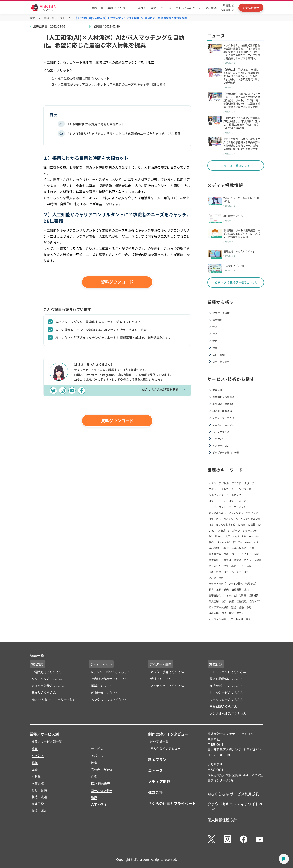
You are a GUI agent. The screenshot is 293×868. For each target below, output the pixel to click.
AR (260, 525)
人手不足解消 (239, 548)
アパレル (224, 483)
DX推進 (221, 530)
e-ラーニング (250, 530)
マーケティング (237, 507)
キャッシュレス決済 (235, 595)
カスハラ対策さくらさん (48, 686)
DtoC (212, 530)
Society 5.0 (224, 542)
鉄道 (215, 327)
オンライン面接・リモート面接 (226, 619)
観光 (215, 341)
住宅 (215, 334)
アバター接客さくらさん (167, 672)
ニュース (166, 8)
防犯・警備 (219, 355)
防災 (224, 613)
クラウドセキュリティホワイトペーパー (235, 807)
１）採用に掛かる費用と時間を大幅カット (96, 124)
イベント (38, 755)
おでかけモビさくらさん (226, 693)
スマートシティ (217, 501)
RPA (244, 536)
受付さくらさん (161, 679)
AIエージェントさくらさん (228, 672)
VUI (256, 542)
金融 (241, 607)
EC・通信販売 (101, 783)
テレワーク (227, 489)
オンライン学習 (253, 560)
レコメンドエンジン (223, 425)
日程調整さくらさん (223, 706)
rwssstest (255, 536)
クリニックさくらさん (47, 679)
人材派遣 (38, 783)
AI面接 (252, 525)
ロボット (214, 489)
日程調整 (236, 589)
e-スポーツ (234, 530)
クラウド (236, 483)
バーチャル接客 (240, 572)
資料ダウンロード (117, 282)
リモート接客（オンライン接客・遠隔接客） (233, 584)
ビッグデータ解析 (219, 607)
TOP (32, 18)
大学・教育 (99, 804)
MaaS (236, 536)
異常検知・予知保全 (223, 397)
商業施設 (217, 320)
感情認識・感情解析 (223, 404)
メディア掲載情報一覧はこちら (236, 283)
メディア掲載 (159, 781)
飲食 (215, 348)
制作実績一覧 (159, 741)
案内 (247, 589)
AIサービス (215, 519)
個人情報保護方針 (222, 820)
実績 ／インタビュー (121, 8)
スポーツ (249, 483)
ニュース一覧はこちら (236, 166)
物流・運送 (39, 811)
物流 (224, 601)
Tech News (245, 542)
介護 (252, 548)
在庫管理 (226, 560)
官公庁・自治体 (221, 313)
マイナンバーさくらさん (167, 686)
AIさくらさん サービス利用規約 (233, 794)
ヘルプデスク (216, 495)
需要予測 (217, 390)
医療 (256, 554)
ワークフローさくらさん (226, 699)
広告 (241, 566)
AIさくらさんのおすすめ (222, 525)
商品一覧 (98, 8)
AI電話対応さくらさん (47, 672)
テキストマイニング (223, 418)
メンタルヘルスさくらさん (109, 699)
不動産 (225, 548)
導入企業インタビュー (165, 748)
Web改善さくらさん (105, 693)
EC (210, 536)
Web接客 (214, 548)
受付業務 (214, 560)
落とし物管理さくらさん (226, 679)
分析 (226, 554)
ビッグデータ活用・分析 (226, 452)
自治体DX (255, 601)
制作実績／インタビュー (168, 734)
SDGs (212, 542)
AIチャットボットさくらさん (111, 672)
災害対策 (254, 595)
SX (234, 542)
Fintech (219, 536)
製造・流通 (39, 797)
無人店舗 (214, 601)
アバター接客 (216, 578)
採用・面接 (215, 572)
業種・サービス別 (55, 18)
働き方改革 (215, 554)
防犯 (232, 613)
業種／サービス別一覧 (47, 741)
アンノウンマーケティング (243, 513)
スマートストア (237, 501)
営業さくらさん (102, 686)
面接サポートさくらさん (226, 686)
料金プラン (157, 759)
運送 (234, 607)
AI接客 (242, 525)
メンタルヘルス (217, 513)
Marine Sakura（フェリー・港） (54, 699)
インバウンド (244, 489)
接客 (226, 572)
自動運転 (242, 601)
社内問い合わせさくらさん (109, 679)
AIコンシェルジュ (251, 519)
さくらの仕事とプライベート (172, 803)
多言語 (238, 560)
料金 (153, 8)
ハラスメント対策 (219, 566)
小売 (234, 566)
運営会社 (155, 792)
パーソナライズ (221, 432)
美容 (232, 601)
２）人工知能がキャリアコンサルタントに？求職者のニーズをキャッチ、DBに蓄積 (124, 133)
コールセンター (221, 362)
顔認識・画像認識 (222, 411)
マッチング (219, 439)
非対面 (241, 613)
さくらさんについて (188, 8)
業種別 (142, 8)
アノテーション (221, 446)
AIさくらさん (231, 519)
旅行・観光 (223, 589)
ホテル (212, 483)
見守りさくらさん (44, 693)
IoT (228, 536)
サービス (97, 749)
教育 (211, 589)
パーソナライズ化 (241, 554)
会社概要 (211, 8)
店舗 (249, 566)
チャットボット (217, 507)
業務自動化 (215, 595)
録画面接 (214, 613)
